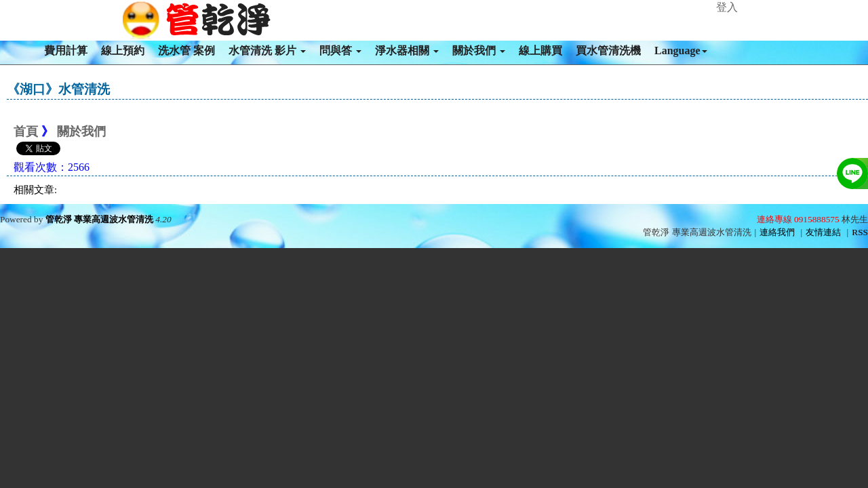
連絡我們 (777, 232)
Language (681, 50)
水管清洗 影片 (267, 50)
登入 (727, 7)
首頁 (26, 131)
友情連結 (823, 232)
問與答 (340, 50)
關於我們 (479, 50)
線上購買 (540, 50)
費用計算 (66, 50)
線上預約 (123, 50)
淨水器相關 (407, 50)
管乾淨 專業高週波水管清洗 (99, 219)
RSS (860, 232)
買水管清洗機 (608, 50)
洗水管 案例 (186, 50)
